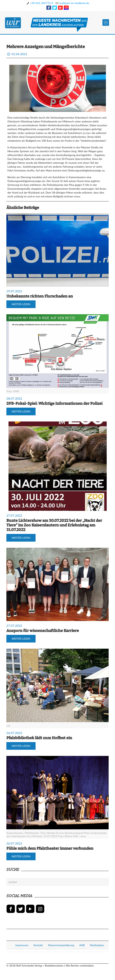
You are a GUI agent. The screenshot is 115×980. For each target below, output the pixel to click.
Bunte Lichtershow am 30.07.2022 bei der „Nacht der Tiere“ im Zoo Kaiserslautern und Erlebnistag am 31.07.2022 (54, 525)
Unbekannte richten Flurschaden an (40, 296)
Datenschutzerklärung (61, 945)
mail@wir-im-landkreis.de (74, 3)
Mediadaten (97, 945)
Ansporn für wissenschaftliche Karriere (43, 631)
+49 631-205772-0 (42, 3)
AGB (82, 945)
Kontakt (38, 945)
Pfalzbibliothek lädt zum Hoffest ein (39, 738)
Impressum (22, 945)
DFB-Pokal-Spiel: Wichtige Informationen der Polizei (54, 403)
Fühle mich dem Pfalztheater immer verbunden (50, 848)
